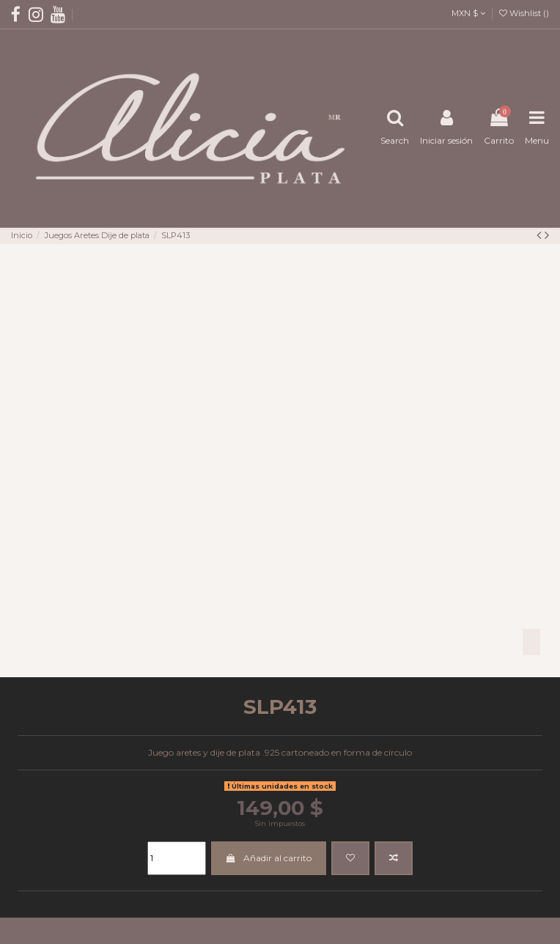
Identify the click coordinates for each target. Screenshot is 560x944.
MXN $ (468, 13)
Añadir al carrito (269, 858)
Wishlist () (524, 13)
